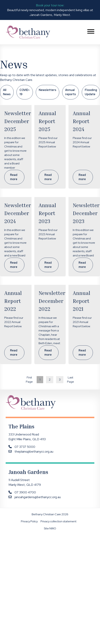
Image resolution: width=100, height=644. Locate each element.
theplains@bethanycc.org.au (34, 451)
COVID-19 (25, 92)
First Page (29, 380)
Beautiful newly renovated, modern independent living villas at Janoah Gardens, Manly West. (50, 10)
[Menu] (91, 32)
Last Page (71, 380)
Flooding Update (91, 92)
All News (7, 92)
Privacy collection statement (58, 521)
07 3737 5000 (25, 447)
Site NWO (50, 528)
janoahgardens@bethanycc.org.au (38, 497)
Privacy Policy (29, 521)
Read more (14, 177)
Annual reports (71, 92)
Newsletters (48, 90)
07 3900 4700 (25, 492)
